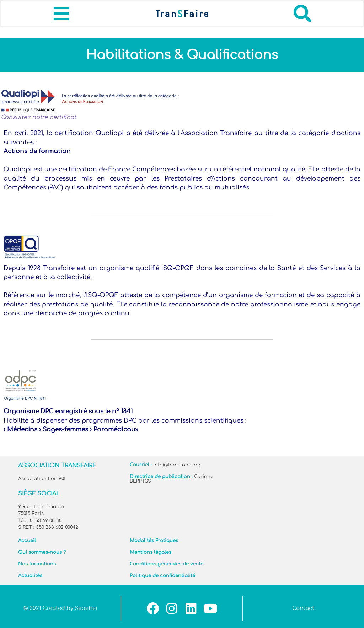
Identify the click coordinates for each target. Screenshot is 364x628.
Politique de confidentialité (162, 576)
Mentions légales (151, 552)
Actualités (30, 576)
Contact (303, 608)
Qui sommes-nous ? (42, 552)
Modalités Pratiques (154, 541)
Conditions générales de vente (167, 564)
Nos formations (37, 564)
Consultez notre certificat (38, 117)
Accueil (27, 541)
